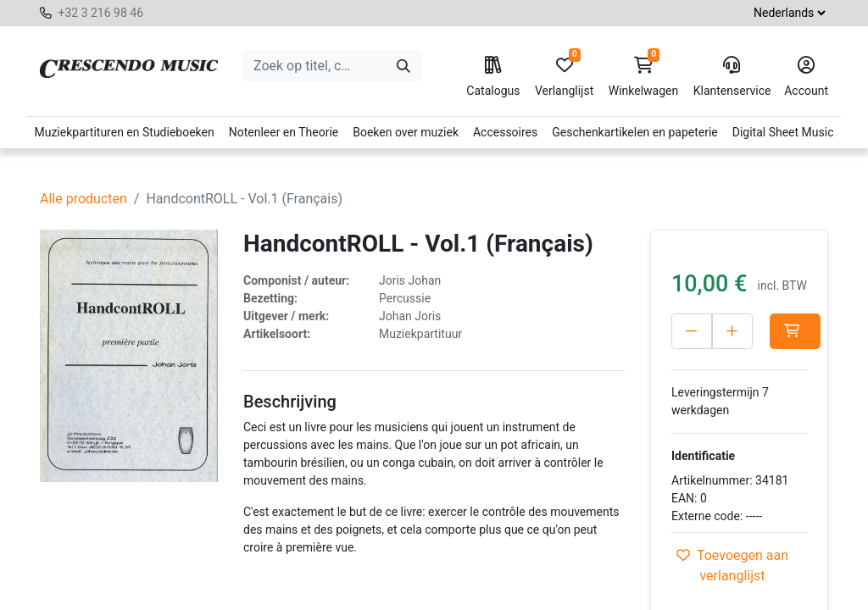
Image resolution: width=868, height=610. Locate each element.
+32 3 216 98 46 (100, 13)
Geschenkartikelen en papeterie (635, 132)
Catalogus (493, 77)
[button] (795, 331)
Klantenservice (732, 77)
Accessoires (505, 132)
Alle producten (83, 199)
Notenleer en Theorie (284, 132)
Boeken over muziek (406, 132)
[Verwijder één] (692, 331)
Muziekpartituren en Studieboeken (124, 132)
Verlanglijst (564, 77)
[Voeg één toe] (732, 331)
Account (806, 77)
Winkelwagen (644, 77)
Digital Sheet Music (783, 132)
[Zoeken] (403, 66)
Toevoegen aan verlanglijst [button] (732, 566)
